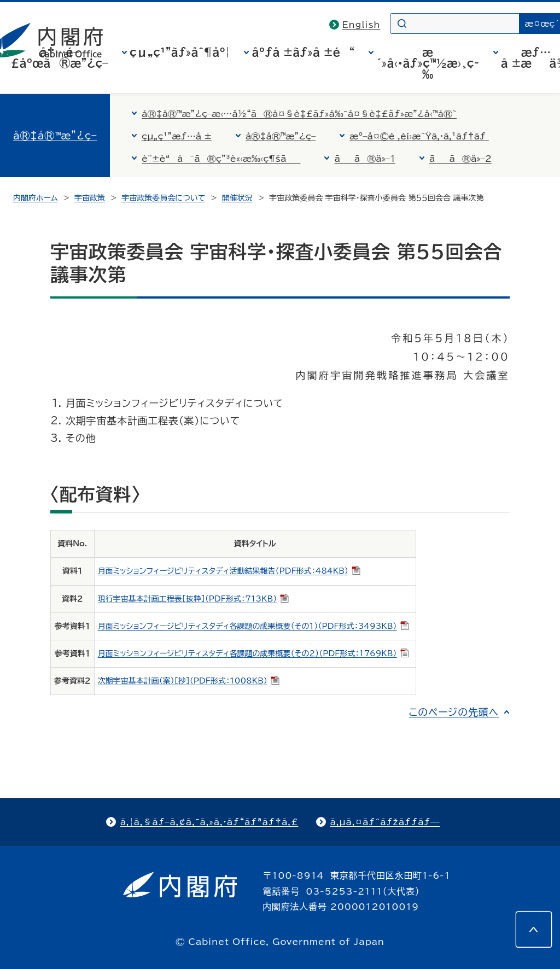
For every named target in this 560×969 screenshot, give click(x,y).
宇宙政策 (90, 198)
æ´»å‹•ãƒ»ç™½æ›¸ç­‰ (428, 63)
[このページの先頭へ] (534, 930)
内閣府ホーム (35, 198)
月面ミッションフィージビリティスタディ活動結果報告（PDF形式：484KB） (229, 571)
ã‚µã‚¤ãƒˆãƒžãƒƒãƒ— (385, 822)
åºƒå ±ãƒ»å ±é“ (303, 52)
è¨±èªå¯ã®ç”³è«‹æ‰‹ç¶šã (221, 159)
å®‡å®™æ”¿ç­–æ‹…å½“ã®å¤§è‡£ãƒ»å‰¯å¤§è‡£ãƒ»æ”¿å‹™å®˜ (299, 114)
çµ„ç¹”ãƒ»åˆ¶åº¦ (180, 52)
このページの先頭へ (454, 712)
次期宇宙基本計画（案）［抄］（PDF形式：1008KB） (189, 681)
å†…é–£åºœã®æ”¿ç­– (60, 57)
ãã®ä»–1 (365, 159)
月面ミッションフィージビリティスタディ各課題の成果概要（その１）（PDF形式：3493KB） (253, 626)
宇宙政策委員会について (163, 198)
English (361, 25)
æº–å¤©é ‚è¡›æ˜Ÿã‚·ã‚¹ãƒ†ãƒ (419, 136)
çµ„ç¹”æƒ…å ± (177, 136)
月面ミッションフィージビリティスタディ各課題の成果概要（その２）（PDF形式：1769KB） (253, 653)
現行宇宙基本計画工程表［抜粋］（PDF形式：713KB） (194, 599)
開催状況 (237, 198)
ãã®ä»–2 (460, 159)
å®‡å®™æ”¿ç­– (55, 136)
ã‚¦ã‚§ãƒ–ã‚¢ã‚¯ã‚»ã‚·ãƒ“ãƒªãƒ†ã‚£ (209, 822)
